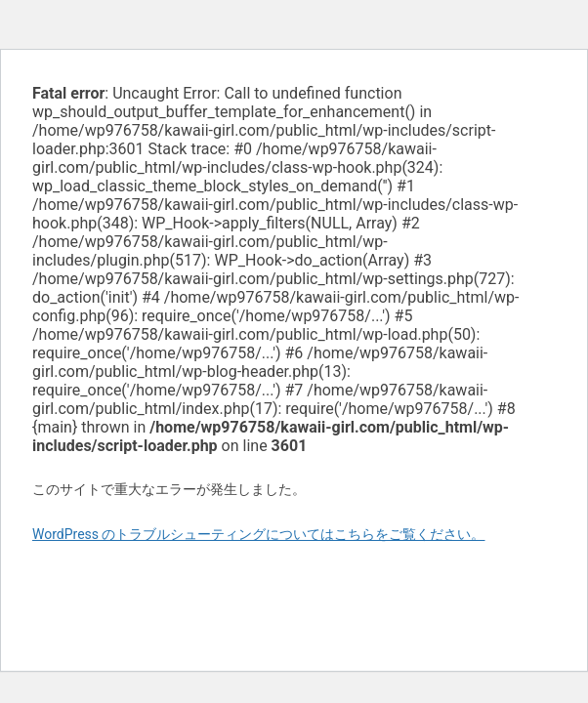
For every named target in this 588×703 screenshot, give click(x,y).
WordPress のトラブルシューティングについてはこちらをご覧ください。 (259, 534)
